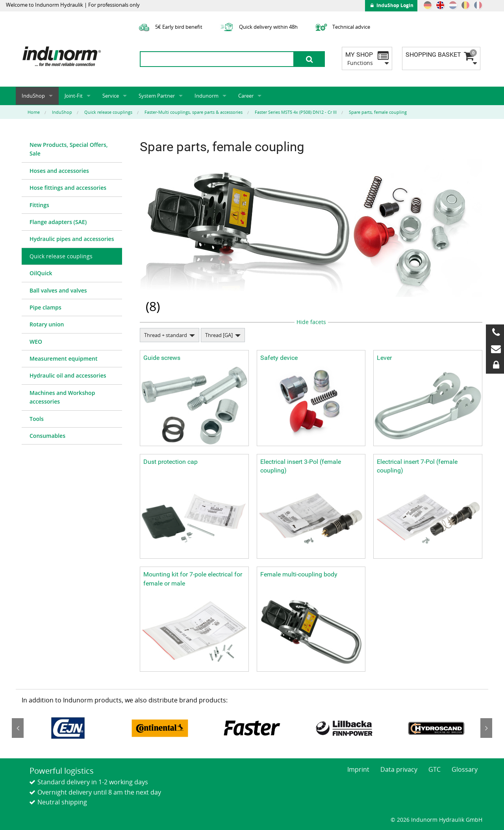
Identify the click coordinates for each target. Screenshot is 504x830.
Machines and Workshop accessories (62, 397)
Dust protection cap (170, 462)
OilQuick (41, 273)
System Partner (157, 96)
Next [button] (486, 728)
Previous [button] (18, 728)
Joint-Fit (74, 96)
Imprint (358, 769)
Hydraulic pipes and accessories (72, 239)
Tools (37, 419)
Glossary (465, 769)
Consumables (47, 436)
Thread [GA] (219, 335)
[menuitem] (72, 150)
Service (111, 96)
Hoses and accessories (59, 171)
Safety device (279, 358)
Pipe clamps (45, 307)
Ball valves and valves (58, 290)
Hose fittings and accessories (68, 188)
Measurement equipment (64, 358)
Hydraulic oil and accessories (68, 375)
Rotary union (47, 324)
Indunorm (207, 96)
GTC (435, 769)
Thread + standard (166, 335)
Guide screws (162, 358)
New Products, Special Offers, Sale (69, 149)
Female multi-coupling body (299, 574)
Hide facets (311, 322)
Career (246, 96)
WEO (36, 342)
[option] (68, 728)
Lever (384, 358)
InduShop (33, 96)
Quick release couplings (61, 256)
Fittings (39, 205)
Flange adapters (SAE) (58, 222)
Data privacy (399, 769)
